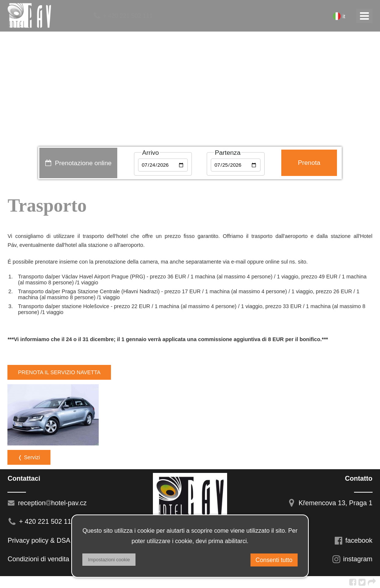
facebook (353, 540)
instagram (352, 559)
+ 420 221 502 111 (123, 16)
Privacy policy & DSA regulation (54, 540)
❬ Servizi (29, 457)
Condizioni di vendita (38, 559)
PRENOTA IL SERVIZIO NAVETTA (59, 372)
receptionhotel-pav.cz (47, 503)
